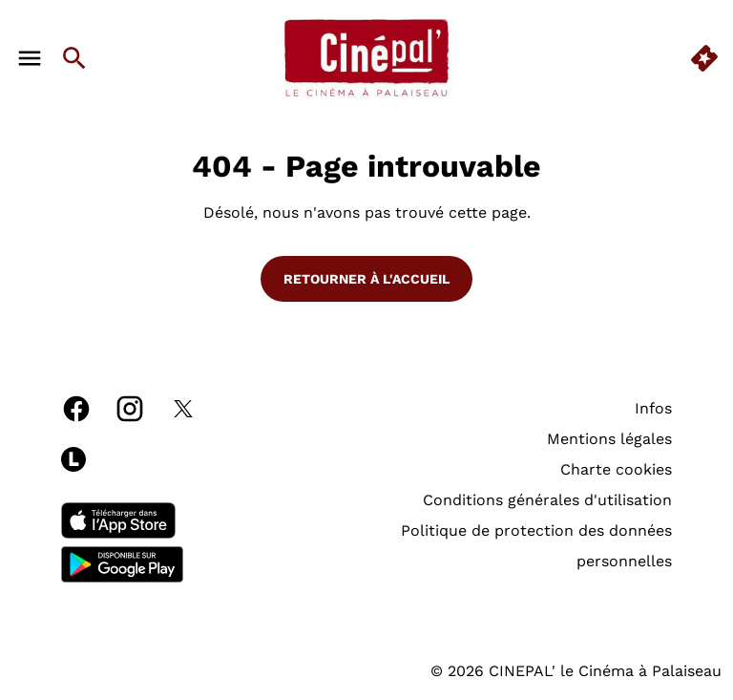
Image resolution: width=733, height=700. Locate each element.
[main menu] (30, 58)
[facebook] (76, 409)
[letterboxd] (73, 459)
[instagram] (130, 409)
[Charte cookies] (616, 470)
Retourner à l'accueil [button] (366, 279)
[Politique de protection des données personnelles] (489, 546)
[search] (74, 58)
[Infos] (653, 409)
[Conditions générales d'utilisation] (547, 500)
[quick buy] (704, 58)
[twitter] (183, 409)
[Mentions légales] (609, 439)
